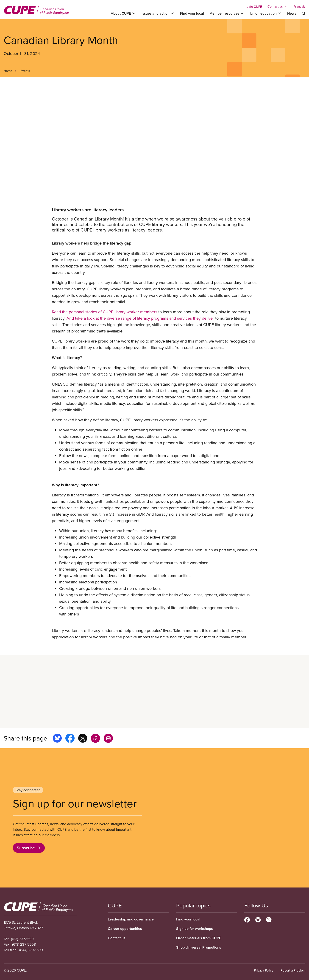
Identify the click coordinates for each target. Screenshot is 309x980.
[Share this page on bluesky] (57, 739)
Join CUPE (254, 7)
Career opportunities (125, 929)
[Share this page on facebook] (70, 739)
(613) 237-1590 (22, 939)
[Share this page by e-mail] (108, 739)
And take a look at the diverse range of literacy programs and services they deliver (141, 318)
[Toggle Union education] (266, 13)
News (292, 13)
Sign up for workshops (195, 929)
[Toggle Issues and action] (158, 13)
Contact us (117, 938)
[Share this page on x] (83, 739)
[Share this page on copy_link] (95, 739)
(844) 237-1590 (31, 950)
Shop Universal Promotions (199, 947)
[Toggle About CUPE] (123, 13)
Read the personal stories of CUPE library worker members (104, 312)
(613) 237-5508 (24, 944)
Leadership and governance (131, 919)
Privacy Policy (264, 970)
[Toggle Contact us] (278, 6)
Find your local (192, 13)
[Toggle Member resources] (227, 13)
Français (299, 6)
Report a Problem (293, 970)
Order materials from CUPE (199, 938)
